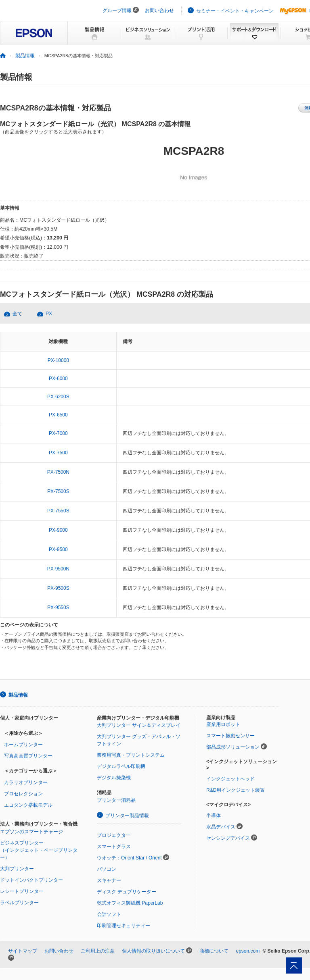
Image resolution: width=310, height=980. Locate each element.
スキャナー (109, 880)
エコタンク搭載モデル (28, 805)
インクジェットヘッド (230, 779)
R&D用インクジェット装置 (236, 790)
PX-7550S (58, 511)
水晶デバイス (221, 827)
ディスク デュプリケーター (127, 892)
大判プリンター (17, 869)
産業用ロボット (223, 724)
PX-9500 (58, 549)
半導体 (214, 816)
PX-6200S (58, 397)
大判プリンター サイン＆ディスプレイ (139, 725)
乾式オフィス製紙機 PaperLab (130, 903)
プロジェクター (114, 835)
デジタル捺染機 (114, 778)
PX (49, 314)
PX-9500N (58, 569)
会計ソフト (109, 914)
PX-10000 (58, 360)
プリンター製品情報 (127, 816)
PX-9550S (58, 608)
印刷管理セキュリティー (124, 926)
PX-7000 (58, 433)
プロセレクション (23, 794)
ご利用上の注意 (98, 951)
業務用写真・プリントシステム (131, 755)
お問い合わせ (159, 10)
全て (17, 314)
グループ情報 (117, 10)
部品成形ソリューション (233, 747)
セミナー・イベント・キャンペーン (235, 11)
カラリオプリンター (26, 782)
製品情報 (25, 56)
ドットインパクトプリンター (31, 880)
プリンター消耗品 (116, 800)
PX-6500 (58, 415)
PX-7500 (58, 453)
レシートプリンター (22, 891)
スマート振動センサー (230, 736)
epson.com (248, 951)
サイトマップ (23, 951)
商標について (214, 951)
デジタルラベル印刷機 (121, 766)
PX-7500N (58, 472)
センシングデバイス (228, 838)
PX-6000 (58, 379)
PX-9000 (58, 530)
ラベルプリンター (19, 903)
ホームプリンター (23, 745)
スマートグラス (114, 847)
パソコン (107, 869)
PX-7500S (58, 491)
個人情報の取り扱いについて (153, 951)
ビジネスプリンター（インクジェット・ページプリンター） (39, 850)
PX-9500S (58, 588)
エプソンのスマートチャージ (31, 832)
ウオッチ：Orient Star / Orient (129, 858)
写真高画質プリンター (28, 756)
